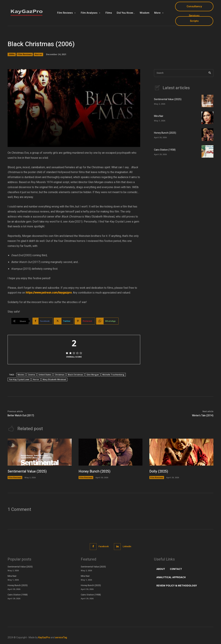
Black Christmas (75, 375)
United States (45, 375)
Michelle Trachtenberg (113, 375)
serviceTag (61, 638)
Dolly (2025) (159, 471)
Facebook (104, 546)
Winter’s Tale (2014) (203, 416)
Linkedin (127, 546)
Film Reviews (25, 54)
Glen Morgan (93, 375)
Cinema (31, 375)
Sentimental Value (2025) (168, 99)
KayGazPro (44, 638)
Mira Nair (159, 116)
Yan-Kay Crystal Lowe (19, 379)
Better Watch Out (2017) (21, 416)
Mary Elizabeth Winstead (54, 379)
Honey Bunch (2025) (165, 133)
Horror (38, 54)
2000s (12, 54)
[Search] (210, 73)
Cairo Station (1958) (165, 150)
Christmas (60, 375)
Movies (21, 375)
